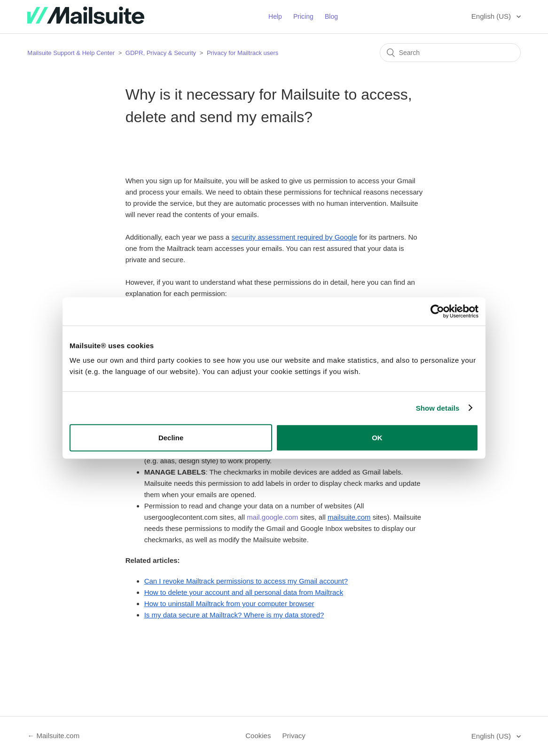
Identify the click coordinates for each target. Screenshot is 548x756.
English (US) (492, 16)
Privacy (294, 736)
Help (275, 16)
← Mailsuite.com (53, 736)
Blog (331, 16)
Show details (438, 408)
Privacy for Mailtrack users (243, 53)
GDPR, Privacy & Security (162, 53)
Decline (171, 438)
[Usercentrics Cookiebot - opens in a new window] (437, 311)
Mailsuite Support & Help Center (71, 53)
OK (377, 438)
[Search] (450, 53)
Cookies (258, 736)
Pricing (303, 16)
